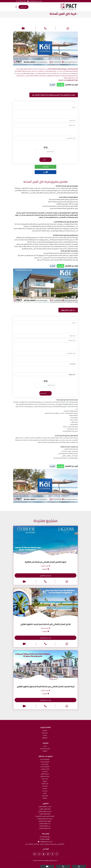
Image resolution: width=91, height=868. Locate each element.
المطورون (45, 738)
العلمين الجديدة (45, 762)
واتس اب (60, 85)
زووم (45, 172)
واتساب (46, 167)
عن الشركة (45, 733)
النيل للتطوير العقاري (45, 828)
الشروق (45, 781)
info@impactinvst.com (34, 1)
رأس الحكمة (45, 784)
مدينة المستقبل (45, 776)
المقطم (45, 798)
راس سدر (45, 791)
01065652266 (21, 1)
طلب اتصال (23, 7)
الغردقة (45, 789)
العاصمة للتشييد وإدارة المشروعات (45, 816)
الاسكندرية (45, 796)
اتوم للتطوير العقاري (45, 814)
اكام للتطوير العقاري (45, 809)
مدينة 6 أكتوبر (45, 774)
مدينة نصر (45, 786)
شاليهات (45, 751)
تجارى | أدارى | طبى (45, 749)
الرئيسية (45, 731)
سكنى (45, 746)
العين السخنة (45, 764)
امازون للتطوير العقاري (45, 821)
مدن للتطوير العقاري (45, 824)
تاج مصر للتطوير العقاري (45, 811)
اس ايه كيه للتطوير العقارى (45, 819)
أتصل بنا (52, 85)
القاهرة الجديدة (45, 767)
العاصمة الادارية (45, 759)
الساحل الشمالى (45, 769)
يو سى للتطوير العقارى (45, 807)
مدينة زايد (45, 772)
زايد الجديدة (45, 779)
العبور (45, 793)
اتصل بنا (45, 735)
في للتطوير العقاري (45, 826)
